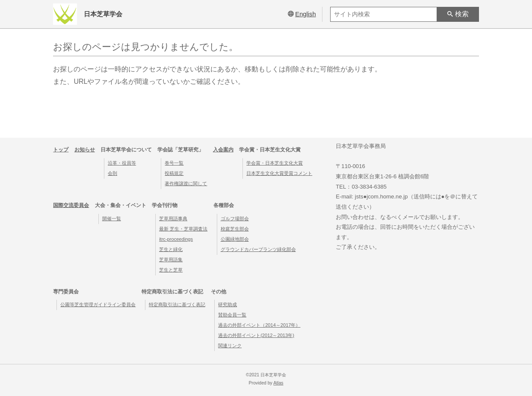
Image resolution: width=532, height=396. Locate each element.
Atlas (278, 383)
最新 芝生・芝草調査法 (183, 229)
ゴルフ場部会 (235, 219)
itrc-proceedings (176, 239)
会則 (112, 173)
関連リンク (230, 346)
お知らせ (85, 150)
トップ (61, 150)
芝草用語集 (171, 260)
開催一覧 (112, 219)
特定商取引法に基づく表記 (177, 304)
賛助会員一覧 (232, 315)
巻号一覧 (174, 163)
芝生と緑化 (171, 249)
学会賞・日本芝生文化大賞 (275, 163)
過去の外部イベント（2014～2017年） (259, 325)
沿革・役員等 (122, 163)
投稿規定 (174, 173)
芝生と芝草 (171, 270)
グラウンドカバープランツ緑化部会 (258, 249)
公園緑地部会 (235, 239)
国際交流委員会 (71, 205)
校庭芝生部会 (235, 229)
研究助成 (228, 304)
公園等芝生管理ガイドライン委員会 (98, 304)
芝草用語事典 (173, 219)
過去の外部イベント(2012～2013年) (256, 335)
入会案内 (223, 150)
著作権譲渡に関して (186, 183)
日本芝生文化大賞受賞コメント (279, 173)
